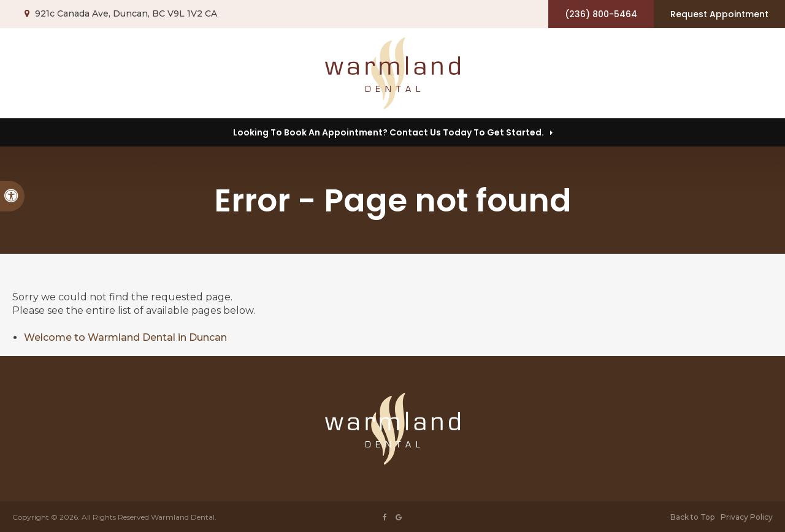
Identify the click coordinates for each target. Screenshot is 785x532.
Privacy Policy (747, 517)
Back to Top (692, 517)
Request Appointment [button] (719, 14)
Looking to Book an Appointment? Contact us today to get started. (389, 132)
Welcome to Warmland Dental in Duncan (125, 337)
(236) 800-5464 (601, 14)
